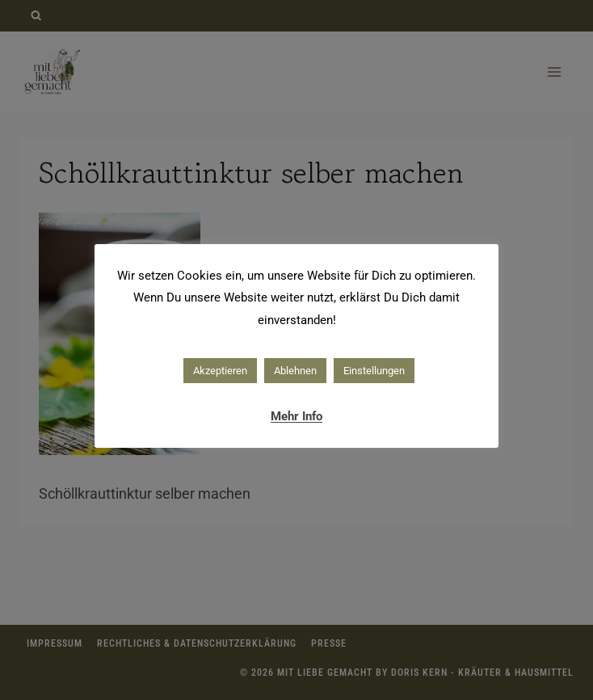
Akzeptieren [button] (220, 371)
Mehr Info (296, 416)
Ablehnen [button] (295, 371)
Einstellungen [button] (374, 371)
